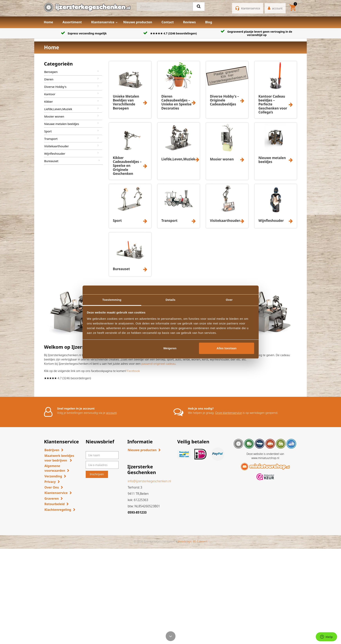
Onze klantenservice (229, 413)
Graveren (52, 498)
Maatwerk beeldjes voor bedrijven (59, 458)
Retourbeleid (54, 504)
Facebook (134, 371)
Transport (51, 139)
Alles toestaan (227, 348)
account (111, 413)
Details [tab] (171, 300)
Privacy (50, 482)
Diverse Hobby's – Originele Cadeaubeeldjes (224, 100)
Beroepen (51, 72)
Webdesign (185, 541)
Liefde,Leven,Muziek (58, 109)
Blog (209, 22)
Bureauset (51, 161)
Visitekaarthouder (57, 146)
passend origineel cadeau (158, 364)
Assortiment (72, 22)
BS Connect (200, 541)
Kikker (49, 101)
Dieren (49, 79)
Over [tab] (229, 300)
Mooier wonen (54, 116)
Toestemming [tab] (112, 300)
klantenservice (251, 8)
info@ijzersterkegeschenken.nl (149, 481)
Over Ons (52, 487)
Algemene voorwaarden (55, 468)
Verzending (53, 476)
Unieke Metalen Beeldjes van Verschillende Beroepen (126, 102)
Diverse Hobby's (55, 87)
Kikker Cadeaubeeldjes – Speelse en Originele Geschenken (127, 166)
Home (48, 22)
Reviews (189, 22)
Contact (167, 22)
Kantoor (50, 94)
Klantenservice (103, 22)
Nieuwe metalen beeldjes (62, 124)
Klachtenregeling (58, 510)
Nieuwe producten (138, 22)
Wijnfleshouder (55, 154)
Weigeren (170, 348)
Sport (48, 131)
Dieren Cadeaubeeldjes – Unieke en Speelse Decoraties (176, 102)
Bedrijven (52, 450)
